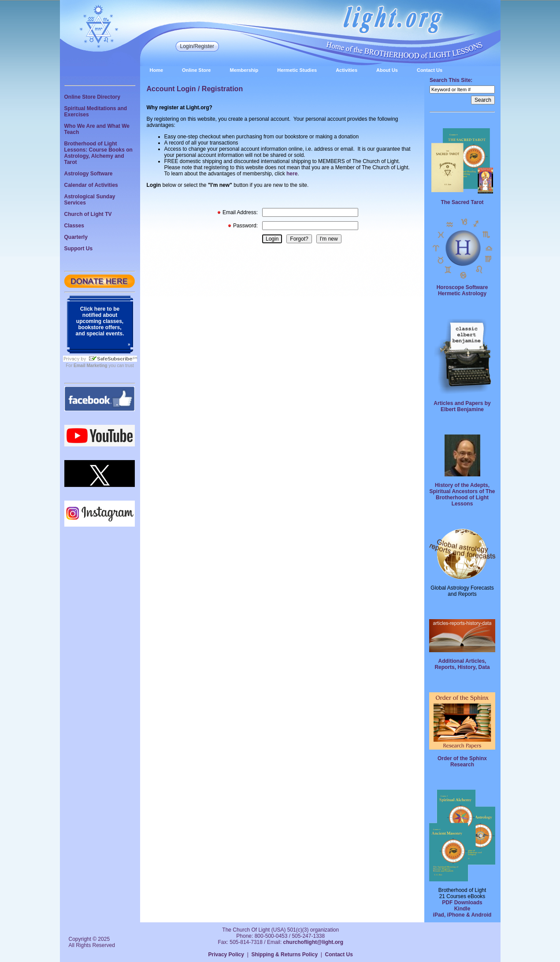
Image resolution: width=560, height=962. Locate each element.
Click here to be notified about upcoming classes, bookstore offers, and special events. (100, 321)
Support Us (79, 249)
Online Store (196, 70)
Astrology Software (89, 174)
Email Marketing (91, 366)
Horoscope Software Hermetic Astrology (462, 290)
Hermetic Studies (297, 70)
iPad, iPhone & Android (462, 915)
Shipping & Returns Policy (284, 955)
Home (157, 70)
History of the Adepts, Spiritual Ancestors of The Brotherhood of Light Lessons (462, 494)
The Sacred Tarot (462, 202)
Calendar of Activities (91, 185)
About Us (387, 70)
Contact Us (430, 70)
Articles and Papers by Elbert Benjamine (462, 406)
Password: (245, 226)
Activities (347, 70)
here (292, 174)
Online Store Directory (92, 97)
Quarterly (76, 237)
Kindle (462, 909)
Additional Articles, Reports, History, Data (462, 664)
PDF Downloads (462, 903)
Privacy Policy (226, 955)
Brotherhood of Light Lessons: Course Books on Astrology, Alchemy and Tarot (98, 153)
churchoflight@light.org (313, 942)
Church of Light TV (88, 214)
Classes (74, 226)
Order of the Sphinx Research (462, 761)
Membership (244, 70)
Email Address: (240, 212)
